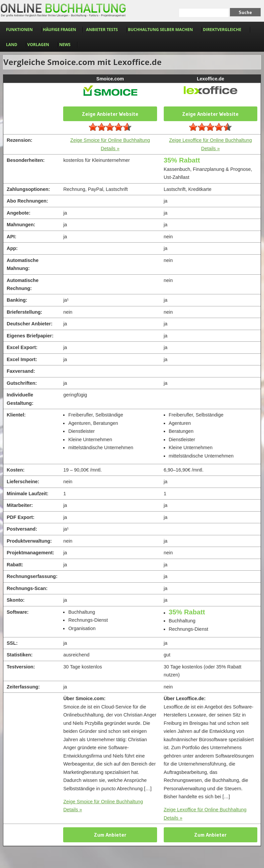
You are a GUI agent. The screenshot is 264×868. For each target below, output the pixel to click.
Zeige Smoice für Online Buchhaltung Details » (103, 806)
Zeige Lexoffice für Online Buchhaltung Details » (205, 814)
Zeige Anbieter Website (110, 114)
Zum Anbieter (110, 835)
